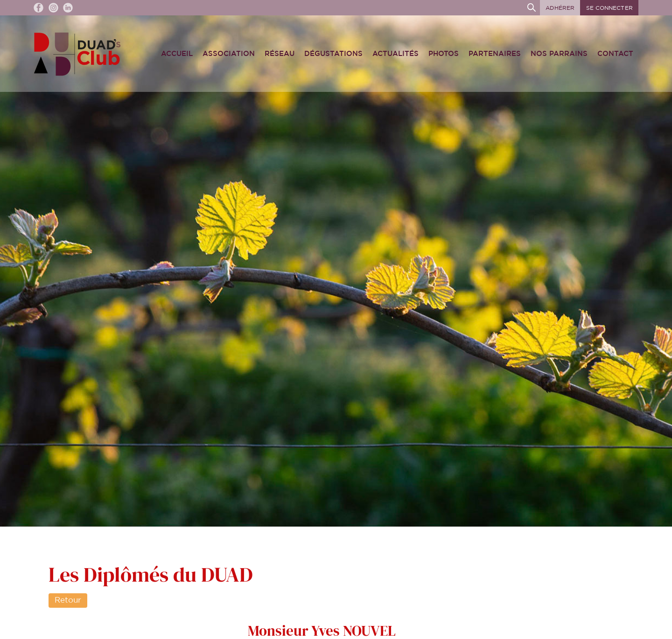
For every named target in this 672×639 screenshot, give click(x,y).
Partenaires (495, 54)
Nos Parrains (559, 54)
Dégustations (333, 54)
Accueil (177, 54)
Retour (68, 600)
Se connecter (609, 8)
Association (229, 54)
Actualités (395, 54)
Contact (615, 54)
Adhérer (560, 8)
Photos (444, 54)
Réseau (280, 54)
